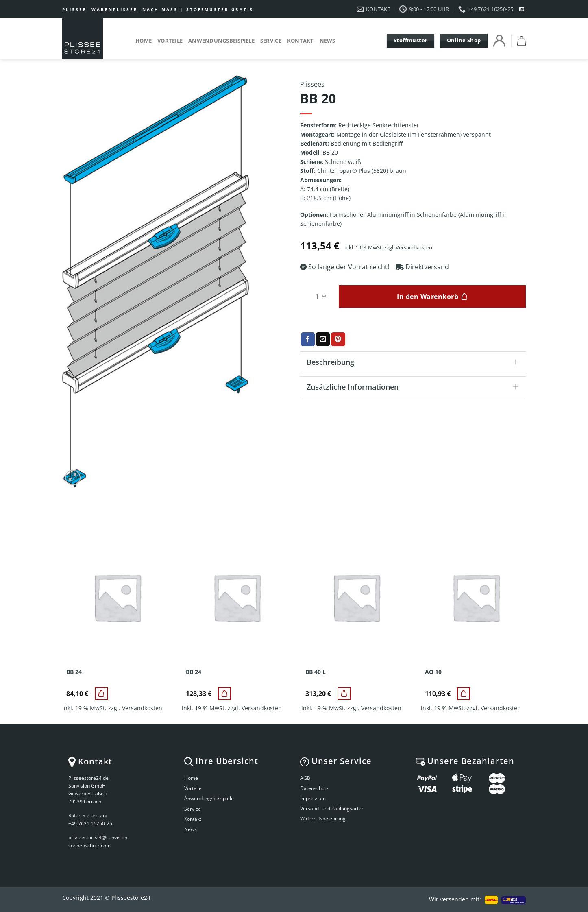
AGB (305, 778)
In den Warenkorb (428, 297)
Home (144, 41)
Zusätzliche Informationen (415, 387)
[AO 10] (464, 694)
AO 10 (433, 672)
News (328, 41)
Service (271, 41)
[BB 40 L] (344, 694)
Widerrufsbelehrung (323, 819)
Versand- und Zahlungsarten (332, 808)
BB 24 (74, 672)
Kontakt (301, 41)
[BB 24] (101, 694)
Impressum (313, 798)
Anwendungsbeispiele (221, 41)
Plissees (312, 84)
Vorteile (170, 41)
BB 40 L (316, 672)
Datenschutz (314, 788)
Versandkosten (414, 248)
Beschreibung (415, 363)
